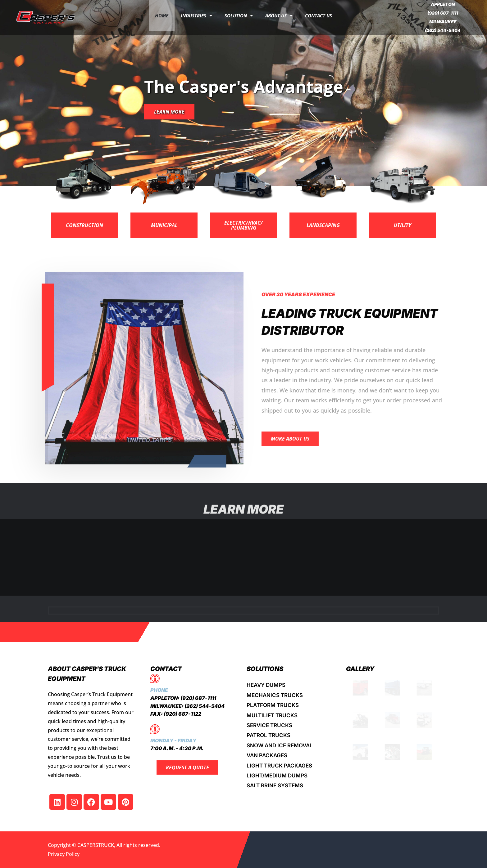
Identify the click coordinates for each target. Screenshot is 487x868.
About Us (279, 16)
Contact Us (319, 16)
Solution (239, 16)
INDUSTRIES (196, 16)
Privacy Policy (64, 854)
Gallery (360, 669)
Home (162, 16)
